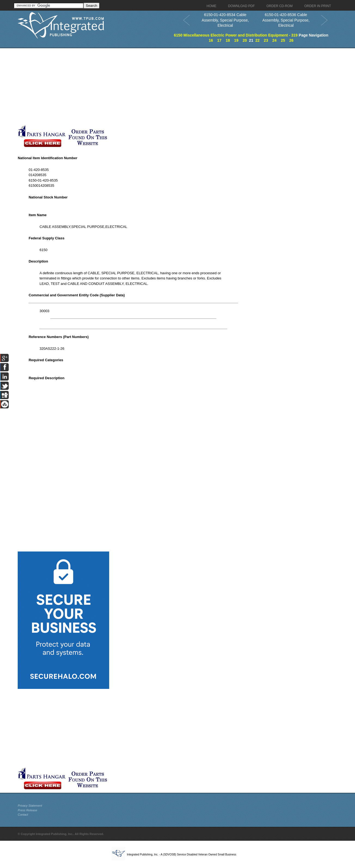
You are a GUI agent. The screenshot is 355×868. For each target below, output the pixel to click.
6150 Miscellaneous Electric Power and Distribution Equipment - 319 (236, 35)
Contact (23, 815)
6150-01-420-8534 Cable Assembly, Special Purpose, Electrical (225, 20)
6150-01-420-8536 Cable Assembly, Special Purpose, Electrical (286, 20)
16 (211, 40)
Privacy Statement (30, 806)
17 (219, 40)
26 (292, 40)
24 (274, 40)
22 (258, 40)
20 (245, 40)
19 (236, 40)
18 (228, 40)
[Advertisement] (133, 86)
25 (283, 40)
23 (266, 40)
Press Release (27, 810)
